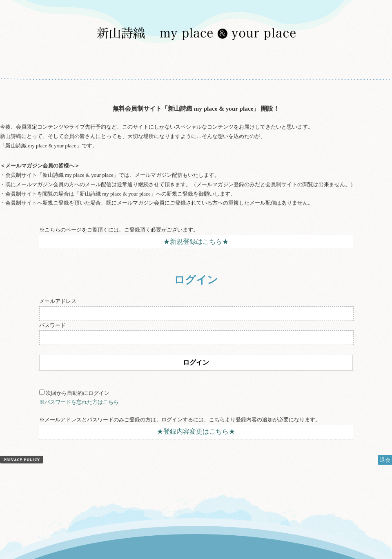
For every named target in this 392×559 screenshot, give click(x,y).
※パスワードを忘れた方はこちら (79, 402)
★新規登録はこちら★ (196, 242)
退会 (385, 460)
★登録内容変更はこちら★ (196, 431)
